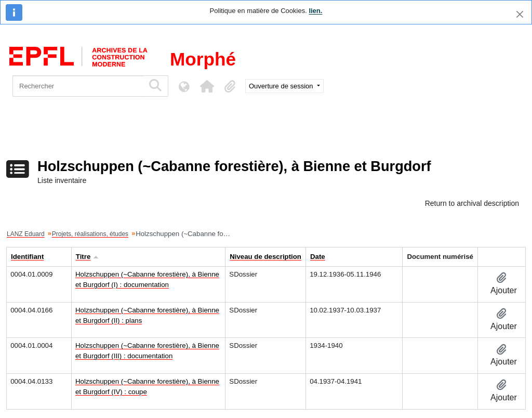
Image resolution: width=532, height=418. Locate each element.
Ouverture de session (282, 86)
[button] (207, 86)
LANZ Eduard (26, 234)
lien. (315, 11)
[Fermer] (520, 14)
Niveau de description (265, 257)
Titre (83, 257)
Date (318, 257)
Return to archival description (472, 203)
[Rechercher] (78, 86)
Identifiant (27, 257)
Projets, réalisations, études (90, 234)
